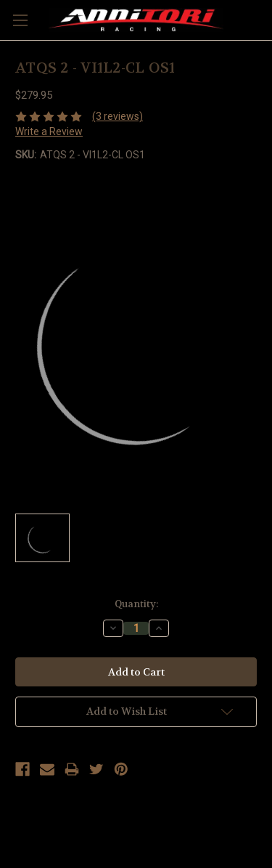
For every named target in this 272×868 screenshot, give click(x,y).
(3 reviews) (118, 116)
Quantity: (136, 604)
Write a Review (49, 131)
